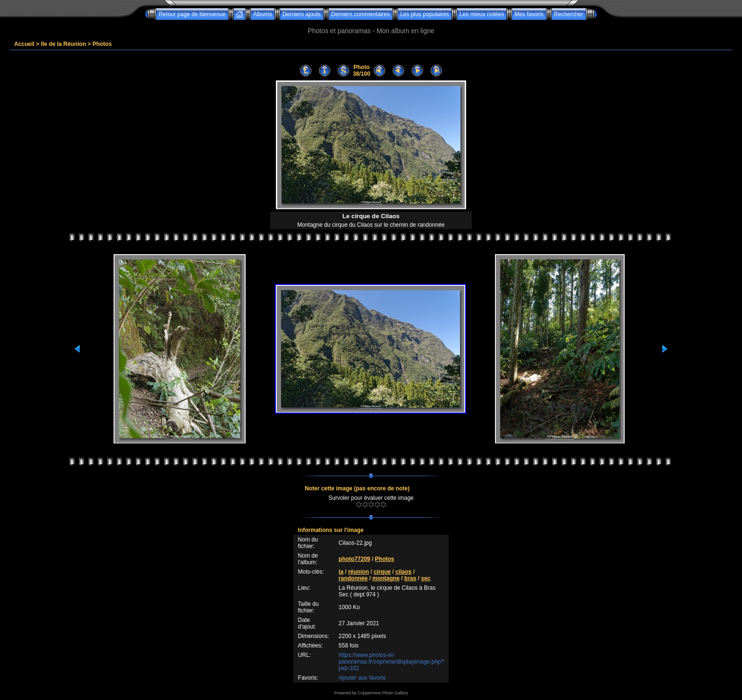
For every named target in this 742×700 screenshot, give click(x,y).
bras (410, 578)
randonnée (353, 578)
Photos (102, 44)
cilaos (404, 572)
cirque (382, 572)
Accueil (24, 44)
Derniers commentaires (361, 14)
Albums (263, 14)
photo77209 (355, 559)
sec (426, 578)
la (341, 572)
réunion (359, 572)
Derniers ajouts (302, 14)
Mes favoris (529, 14)
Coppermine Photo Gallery (383, 693)
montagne (386, 578)
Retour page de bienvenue (192, 14)
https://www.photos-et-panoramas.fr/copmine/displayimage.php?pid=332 (392, 662)
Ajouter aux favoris (362, 678)
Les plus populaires (425, 14)
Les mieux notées (482, 14)
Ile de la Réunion (63, 44)
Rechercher (569, 14)
